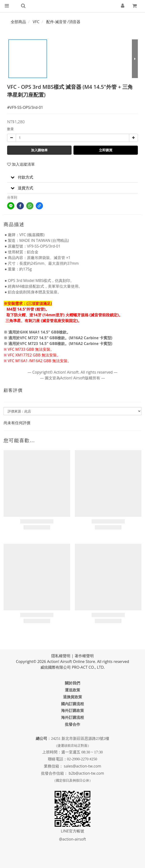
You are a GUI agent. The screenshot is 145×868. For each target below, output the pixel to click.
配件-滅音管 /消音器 (63, 22)
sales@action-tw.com (83, 766)
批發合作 (72, 724)
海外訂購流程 (72, 717)
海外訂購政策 (72, 710)
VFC (36, 22)
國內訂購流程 (72, 704)
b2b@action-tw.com (86, 773)
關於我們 (72, 683)
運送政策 (72, 690)
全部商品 (18, 22)
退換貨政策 (72, 697)
